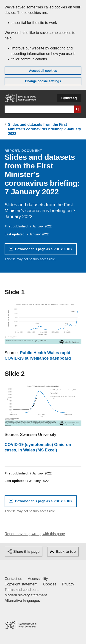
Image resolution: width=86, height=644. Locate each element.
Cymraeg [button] (69, 98)
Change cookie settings (43, 81)
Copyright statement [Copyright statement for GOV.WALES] (21, 584)
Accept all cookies (43, 71)
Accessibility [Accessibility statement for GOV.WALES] (38, 579)
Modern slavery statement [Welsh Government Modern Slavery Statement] (26, 595)
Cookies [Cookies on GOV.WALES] (50, 584)
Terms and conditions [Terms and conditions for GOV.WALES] (22, 590)
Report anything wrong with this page (35, 534)
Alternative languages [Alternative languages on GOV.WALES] (22, 601)
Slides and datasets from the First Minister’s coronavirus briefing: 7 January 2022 (44, 129)
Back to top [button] (66, 552)
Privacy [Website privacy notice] (68, 584)
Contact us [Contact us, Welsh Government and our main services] (13, 579)
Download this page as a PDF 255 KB (43, 251)
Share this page (26, 552)
